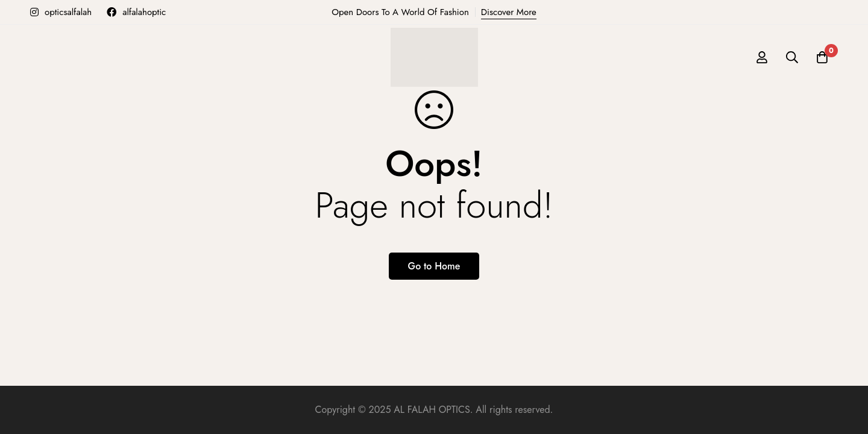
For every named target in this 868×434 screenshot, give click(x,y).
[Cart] (822, 57)
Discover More (509, 12)
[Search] (792, 57)
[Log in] (762, 57)
